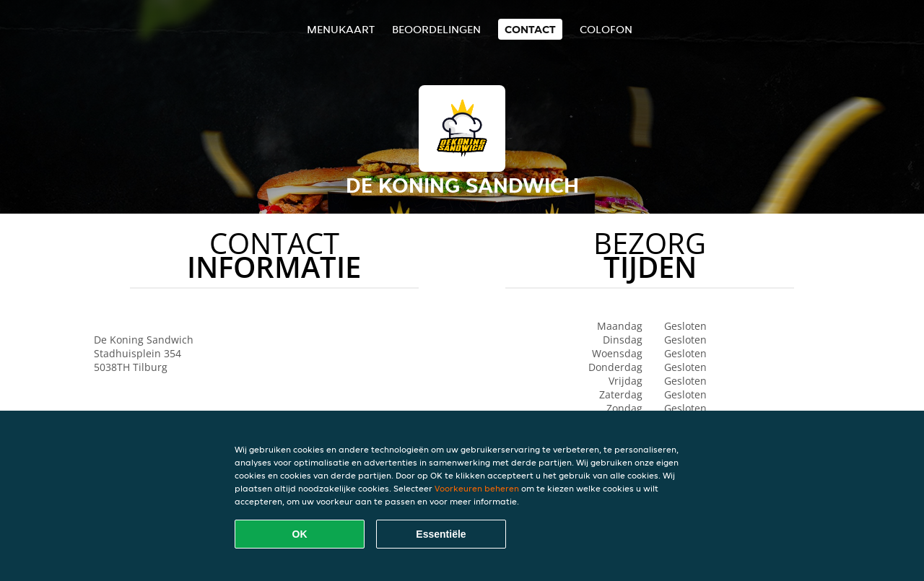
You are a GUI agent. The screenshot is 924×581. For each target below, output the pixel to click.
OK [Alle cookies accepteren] (300, 534)
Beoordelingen (436, 29)
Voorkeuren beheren (477, 488)
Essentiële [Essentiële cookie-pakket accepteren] (441, 534)
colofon (606, 29)
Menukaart (341, 29)
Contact (530, 29)
